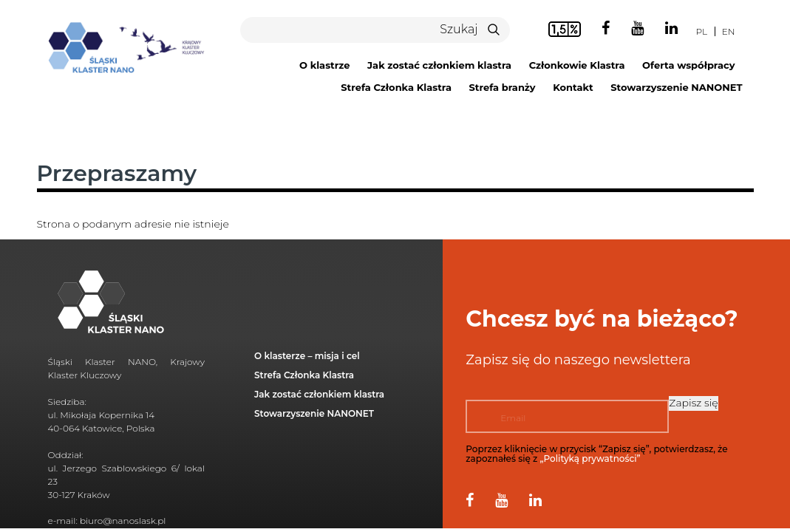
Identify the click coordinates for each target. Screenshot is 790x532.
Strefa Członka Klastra (396, 87)
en (729, 31)
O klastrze (324, 65)
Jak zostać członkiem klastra (439, 65)
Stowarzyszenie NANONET (676, 87)
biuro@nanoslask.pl (123, 521)
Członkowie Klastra (577, 65)
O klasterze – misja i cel (307, 356)
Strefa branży (503, 87)
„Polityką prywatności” (590, 458)
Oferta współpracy (688, 65)
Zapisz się (693, 403)
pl (702, 31)
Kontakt (573, 87)
